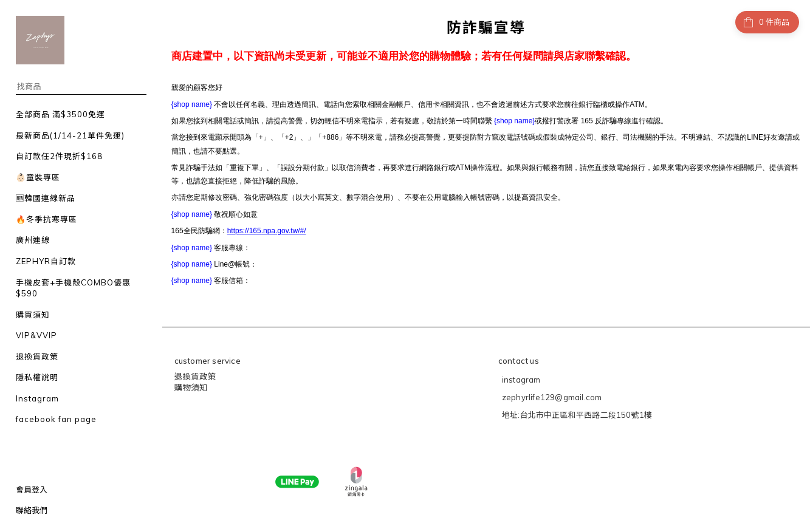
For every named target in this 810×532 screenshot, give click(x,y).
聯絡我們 (32, 510)
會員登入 (32, 489)
